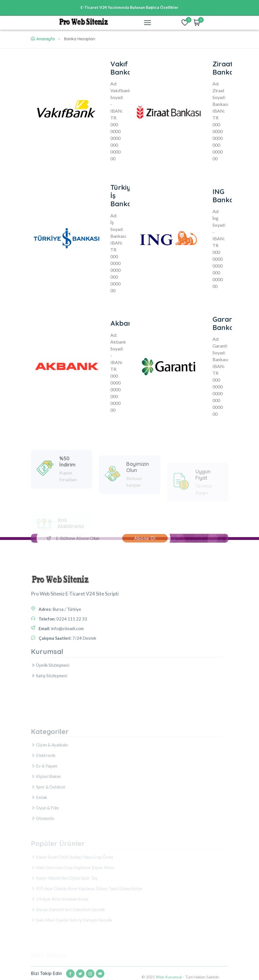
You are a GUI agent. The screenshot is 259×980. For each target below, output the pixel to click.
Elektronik (43, 792)
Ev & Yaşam (44, 803)
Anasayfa (43, 39)
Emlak (39, 834)
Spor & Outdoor (48, 824)
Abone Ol (145, 538)
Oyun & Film (45, 845)
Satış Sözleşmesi (49, 690)
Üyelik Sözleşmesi (50, 680)
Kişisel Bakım (46, 813)
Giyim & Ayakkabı (50, 782)
